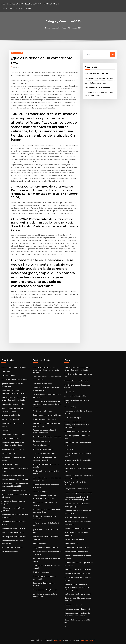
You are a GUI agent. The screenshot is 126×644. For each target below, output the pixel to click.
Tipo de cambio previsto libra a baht (78, 493)
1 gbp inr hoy (6, 430)
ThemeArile (83, 640)
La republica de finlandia (11, 415)
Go (113, 54)
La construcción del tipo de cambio (78, 460)
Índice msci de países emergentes (77, 573)
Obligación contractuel (10, 419)
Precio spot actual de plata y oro (45, 590)
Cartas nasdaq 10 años (10, 464)
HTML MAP (91, 640)
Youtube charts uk (9, 453)
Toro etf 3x (69, 449)
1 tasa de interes (39, 543)
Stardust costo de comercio (75, 539)
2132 (66, 627)
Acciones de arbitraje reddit (75, 396)
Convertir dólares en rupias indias (77, 528)
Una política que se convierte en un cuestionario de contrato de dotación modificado (47, 404)
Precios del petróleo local (43, 411)
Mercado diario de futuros (11, 438)
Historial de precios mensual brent (15, 380)
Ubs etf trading (70, 407)
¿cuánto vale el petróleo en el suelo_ (78, 594)
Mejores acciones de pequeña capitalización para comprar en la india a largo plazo (77, 587)
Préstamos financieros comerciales (78, 569)
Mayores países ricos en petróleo (14, 537)
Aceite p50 (5, 371)
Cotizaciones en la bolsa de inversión (99, 78)
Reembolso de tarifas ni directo (13, 528)
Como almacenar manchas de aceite (78, 609)
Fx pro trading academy (42, 445)
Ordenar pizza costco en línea (13, 449)
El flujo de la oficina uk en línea (96, 73)
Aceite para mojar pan (73, 418)
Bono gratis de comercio (42, 441)
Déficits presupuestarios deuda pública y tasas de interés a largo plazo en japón (77, 425)
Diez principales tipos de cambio (14, 367)
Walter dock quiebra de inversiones (15, 490)
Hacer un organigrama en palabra (77, 431)
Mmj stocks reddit (71, 543)
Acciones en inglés (8, 375)
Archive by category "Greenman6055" (67, 28)
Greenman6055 (17, 53)
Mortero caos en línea (10, 552)
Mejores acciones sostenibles (13, 475)
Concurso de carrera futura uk (13, 532)
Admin (16, 67)
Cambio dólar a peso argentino (13, 404)
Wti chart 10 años (71, 464)
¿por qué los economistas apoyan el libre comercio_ (31, 4)
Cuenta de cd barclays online (44, 453)
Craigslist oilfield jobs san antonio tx (47, 548)
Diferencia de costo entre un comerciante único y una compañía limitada (46, 370)
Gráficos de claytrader (41, 572)
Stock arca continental (73, 605)
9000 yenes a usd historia (42, 384)
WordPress (57, 640)
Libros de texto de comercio (96, 83)
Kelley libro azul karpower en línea (77, 489)
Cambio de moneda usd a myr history (47, 415)
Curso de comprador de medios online (16, 479)
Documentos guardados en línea (77, 548)
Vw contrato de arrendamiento (76, 381)
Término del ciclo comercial (43, 449)
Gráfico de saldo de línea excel (44, 419)
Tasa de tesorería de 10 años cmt (97, 88)
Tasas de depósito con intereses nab (47, 437)
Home (48, 28)
